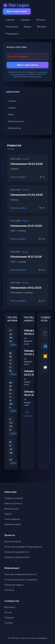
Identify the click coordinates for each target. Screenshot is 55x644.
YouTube (9, 623)
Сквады (12, 108)
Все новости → (28, 416)
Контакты (9, 590)
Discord (8, 612)
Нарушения (12, 27)
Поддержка (12, 34)
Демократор (14, 128)
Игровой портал (13, 541)
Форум (27, 27)
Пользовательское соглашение (21, 580)
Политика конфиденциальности (21, 574)
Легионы (41, 20)
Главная (10, 20)
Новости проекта (13, 503)
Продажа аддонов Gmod (17, 557)
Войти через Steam (17, 11)
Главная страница (14, 498)
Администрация (13, 524)
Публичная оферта (14, 585)
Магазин (42, 27)
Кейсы (11, 114)
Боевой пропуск (16, 121)
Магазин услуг (12, 509)
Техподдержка (12, 519)
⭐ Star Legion (16, 5)
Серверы (25, 20)
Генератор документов (17, 552)
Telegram (9, 618)
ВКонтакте (10, 607)
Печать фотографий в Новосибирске (23, 547)
